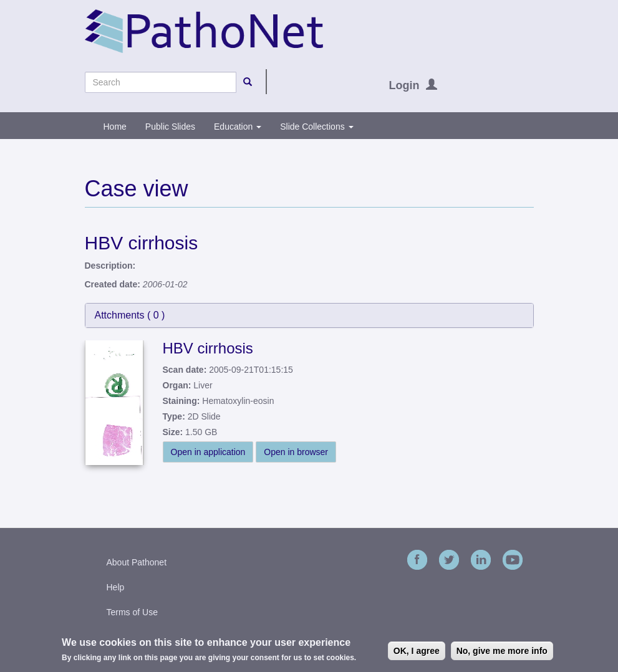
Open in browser (296, 452)
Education (238, 127)
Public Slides (170, 127)
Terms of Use (132, 612)
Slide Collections (316, 127)
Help (116, 587)
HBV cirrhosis (208, 348)
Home (115, 127)
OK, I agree (417, 651)
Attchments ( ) (130, 315)
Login (404, 85)
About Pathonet (137, 562)
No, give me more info (502, 651)
